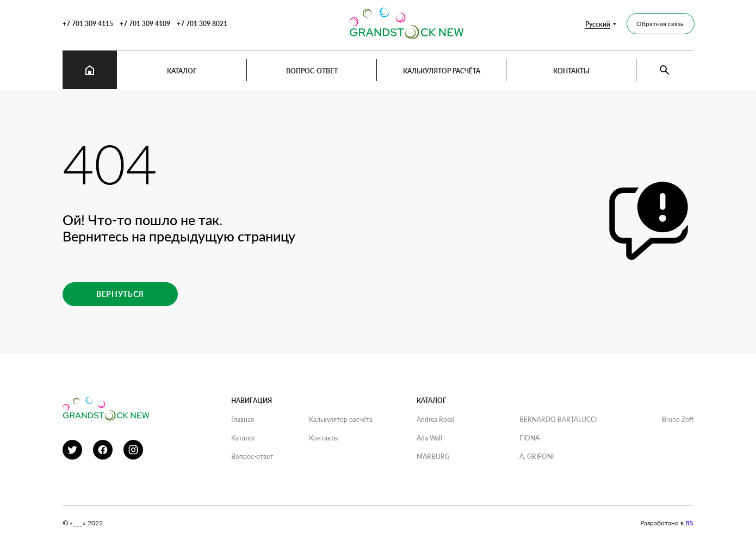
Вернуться (120, 294)
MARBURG (433, 457)
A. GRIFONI (537, 457)
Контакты (571, 71)
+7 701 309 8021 (202, 24)
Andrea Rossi (435, 420)
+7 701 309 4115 (88, 24)
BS (689, 523)
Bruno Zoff (678, 420)
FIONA (529, 438)
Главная (243, 420)
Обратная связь (660, 24)
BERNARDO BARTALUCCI (558, 420)
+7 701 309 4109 (145, 24)
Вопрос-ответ (312, 71)
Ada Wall (429, 438)
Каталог (182, 71)
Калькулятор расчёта (442, 71)
